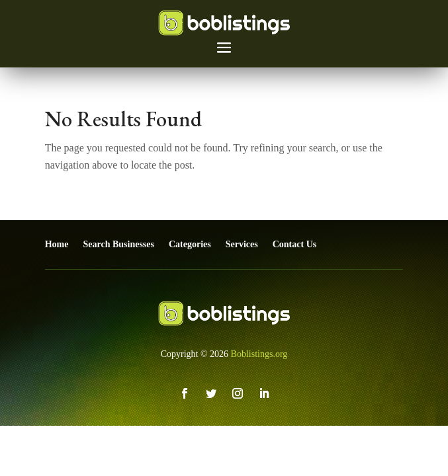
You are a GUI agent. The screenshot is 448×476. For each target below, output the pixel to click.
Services (242, 244)
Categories (190, 244)
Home (57, 244)
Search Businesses (118, 244)
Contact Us (295, 244)
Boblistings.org (259, 354)
